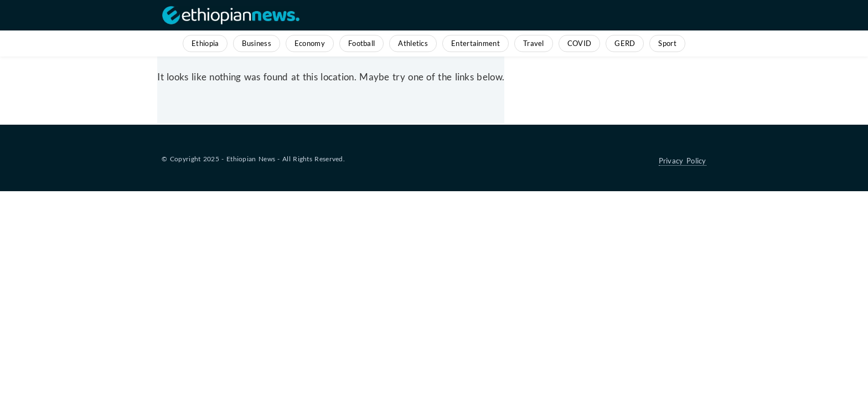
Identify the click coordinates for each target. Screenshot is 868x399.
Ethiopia (205, 43)
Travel (534, 43)
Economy (310, 43)
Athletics (413, 43)
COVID (580, 43)
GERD (625, 43)
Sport (667, 43)
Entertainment (476, 43)
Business (256, 43)
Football (361, 43)
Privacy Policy (683, 161)
